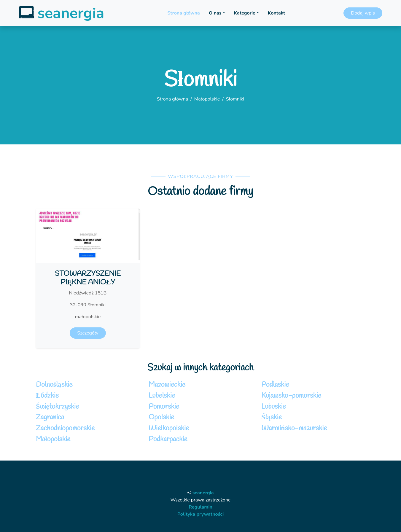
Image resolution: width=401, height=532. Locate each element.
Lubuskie (274, 407)
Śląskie (272, 418)
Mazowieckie (167, 385)
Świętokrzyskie (57, 407)
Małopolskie (207, 99)
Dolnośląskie (54, 385)
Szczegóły (88, 333)
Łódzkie (47, 396)
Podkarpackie (168, 439)
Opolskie (161, 418)
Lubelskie (162, 396)
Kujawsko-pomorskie (291, 396)
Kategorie (245, 13)
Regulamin (200, 507)
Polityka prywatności (201, 514)
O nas (215, 13)
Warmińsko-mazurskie (294, 429)
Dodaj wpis (363, 13)
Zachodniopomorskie (65, 429)
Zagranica (50, 418)
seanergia (203, 493)
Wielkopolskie (169, 429)
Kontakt (276, 13)
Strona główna (183, 13)
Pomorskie (164, 407)
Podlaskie (275, 385)
